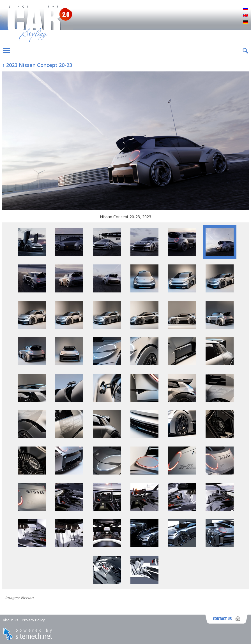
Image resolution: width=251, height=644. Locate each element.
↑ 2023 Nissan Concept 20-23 (37, 65)
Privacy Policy (33, 620)
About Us (11, 620)
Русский (246, 9)
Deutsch (246, 22)
